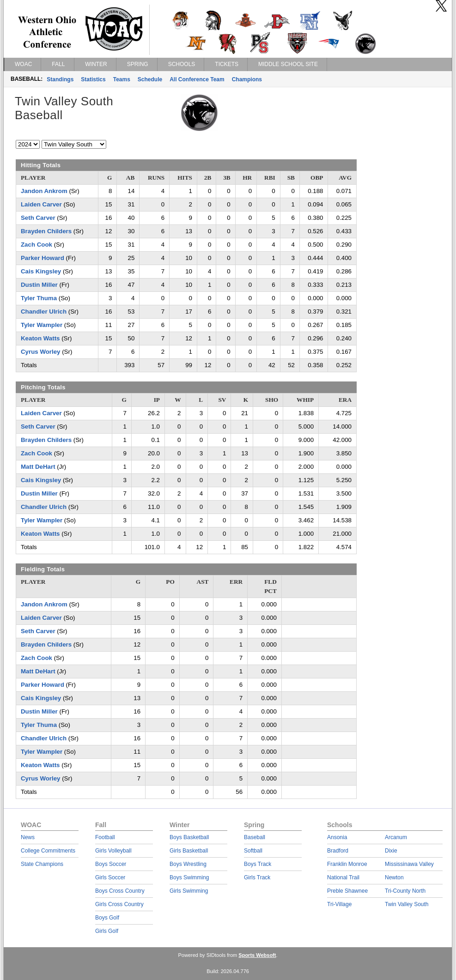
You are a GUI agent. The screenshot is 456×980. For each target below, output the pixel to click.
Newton (394, 877)
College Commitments (48, 851)
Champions (247, 79)
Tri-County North (405, 891)
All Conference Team (197, 79)
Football (105, 837)
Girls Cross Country (119, 904)
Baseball (255, 837)
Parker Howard (43, 258)
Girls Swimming (189, 891)
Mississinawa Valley (409, 864)
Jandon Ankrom (44, 191)
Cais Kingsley (41, 271)
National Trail (343, 877)
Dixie (391, 851)
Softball (253, 851)
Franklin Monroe (347, 864)
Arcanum (396, 837)
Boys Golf (107, 918)
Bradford (338, 851)
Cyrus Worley (40, 352)
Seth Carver (38, 218)
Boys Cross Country (120, 891)
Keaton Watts (40, 338)
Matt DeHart (38, 467)
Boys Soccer (111, 864)
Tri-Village (339, 904)
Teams (122, 79)
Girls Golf (107, 931)
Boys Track (258, 864)
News (28, 837)
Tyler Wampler (42, 325)
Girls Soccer (110, 877)
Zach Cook (36, 245)
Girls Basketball (189, 851)
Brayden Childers (46, 231)
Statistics (93, 79)
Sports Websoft (257, 955)
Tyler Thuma (39, 298)
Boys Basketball (189, 837)
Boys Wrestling (188, 864)
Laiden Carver (41, 204)
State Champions (42, 864)
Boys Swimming (189, 877)
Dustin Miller (39, 285)
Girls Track (257, 877)
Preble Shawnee (347, 891)
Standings (60, 79)
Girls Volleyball (113, 851)
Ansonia (337, 837)
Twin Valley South (407, 904)
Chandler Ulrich (44, 312)
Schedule (150, 79)
